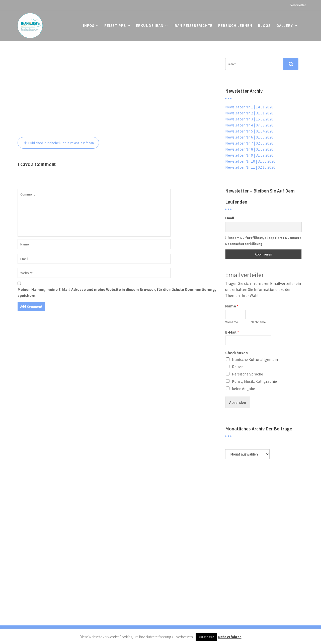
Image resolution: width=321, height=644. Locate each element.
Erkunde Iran (150, 25)
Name (232, 306)
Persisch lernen (235, 25)
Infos (89, 25)
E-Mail (232, 332)
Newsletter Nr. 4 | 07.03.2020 (249, 125)
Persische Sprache (248, 374)
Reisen (238, 367)
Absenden (238, 402)
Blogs (264, 25)
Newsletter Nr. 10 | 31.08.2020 (250, 161)
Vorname (231, 322)
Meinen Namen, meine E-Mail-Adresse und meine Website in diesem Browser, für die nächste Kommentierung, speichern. (117, 292)
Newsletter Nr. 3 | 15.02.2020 (249, 119)
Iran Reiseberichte (193, 25)
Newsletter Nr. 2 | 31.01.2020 (249, 113)
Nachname (258, 322)
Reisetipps (115, 25)
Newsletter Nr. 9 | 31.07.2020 (249, 155)
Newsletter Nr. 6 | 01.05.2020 (249, 137)
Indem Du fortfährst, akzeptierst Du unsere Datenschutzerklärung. (263, 241)
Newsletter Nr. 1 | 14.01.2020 (249, 107)
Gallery (285, 25)
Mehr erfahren (230, 637)
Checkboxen (236, 353)
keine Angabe (244, 389)
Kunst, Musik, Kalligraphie (254, 381)
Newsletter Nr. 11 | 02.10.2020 (250, 167)
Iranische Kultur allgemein (255, 359)
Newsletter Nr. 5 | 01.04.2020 (249, 131)
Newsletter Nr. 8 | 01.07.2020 (249, 149)
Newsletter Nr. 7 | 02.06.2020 (249, 143)
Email (230, 218)
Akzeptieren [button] (206, 637)
